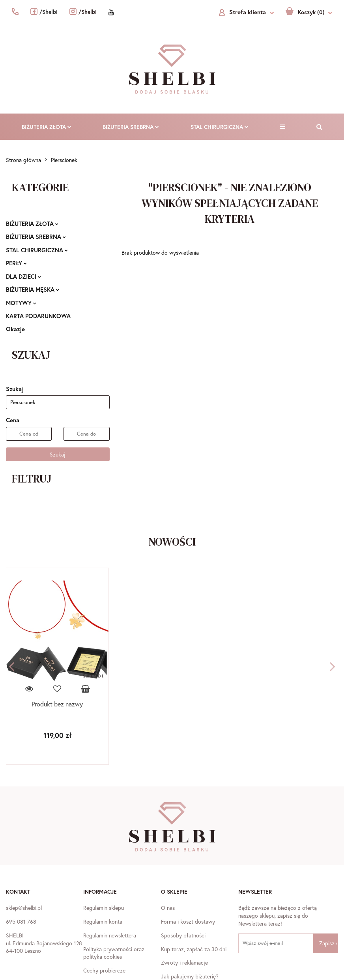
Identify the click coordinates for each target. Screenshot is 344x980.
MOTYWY (21, 303)
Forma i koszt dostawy (188, 921)
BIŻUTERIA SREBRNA (131, 127)
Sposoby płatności (183, 935)
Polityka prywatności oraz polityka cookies (114, 953)
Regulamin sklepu (104, 908)
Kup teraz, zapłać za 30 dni (194, 949)
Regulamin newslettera (110, 935)
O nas (168, 908)
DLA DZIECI (23, 276)
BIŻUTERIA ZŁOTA (47, 127)
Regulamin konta (103, 921)
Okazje (15, 329)
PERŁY (16, 263)
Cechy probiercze (104, 970)
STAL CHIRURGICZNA (220, 127)
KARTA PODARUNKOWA (38, 316)
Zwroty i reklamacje (184, 962)
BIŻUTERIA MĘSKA (33, 289)
